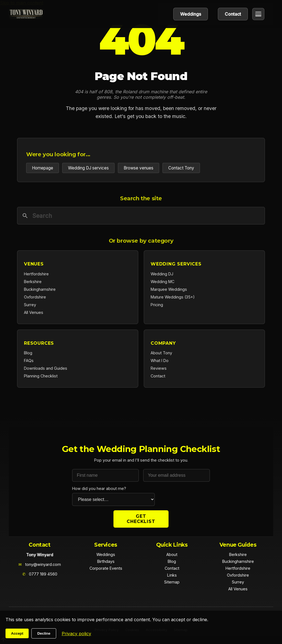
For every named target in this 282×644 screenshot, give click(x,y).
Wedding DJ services (88, 168)
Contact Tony (181, 168)
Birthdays (106, 561)
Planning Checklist (41, 376)
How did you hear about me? (99, 488)
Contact (233, 14)
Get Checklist (141, 519)
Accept (17, 633)
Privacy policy (76, 634)
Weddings (191, 14)
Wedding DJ (162, 274)
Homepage (43, 168)
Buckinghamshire (40, 289)
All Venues (34, 312)
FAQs (29, 361)
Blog (28, 353)
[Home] (26, 14)
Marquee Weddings (169, 289)
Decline (44, 633)
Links (172, 575)
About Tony (161, 353)
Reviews (159, 368)
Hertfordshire (36, 274)
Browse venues (139, 168)
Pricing (157, 305)
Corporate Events (106, 568)
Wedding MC (162, 282)
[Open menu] (258, 14)
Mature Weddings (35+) (173, 297)
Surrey (30, 305)
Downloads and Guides (46, 368)
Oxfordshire (35, 297)
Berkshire (33, 282)
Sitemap (172, 582)
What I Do (160, 361)
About (172, 554)
